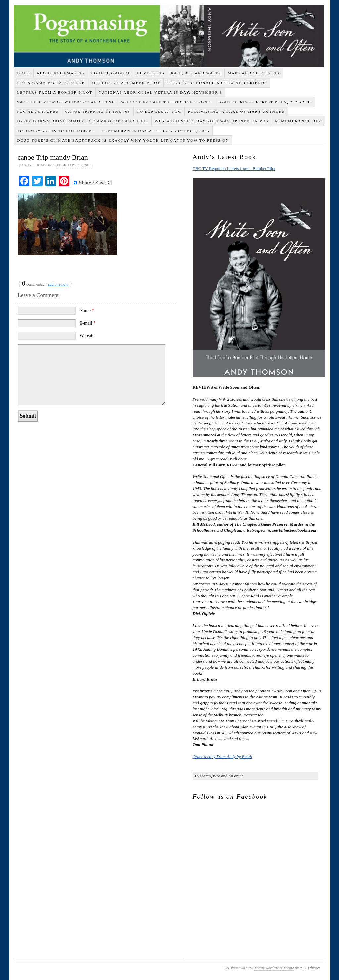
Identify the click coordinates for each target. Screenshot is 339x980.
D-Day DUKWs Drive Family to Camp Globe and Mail (83, 121)
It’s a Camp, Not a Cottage (51, 83)
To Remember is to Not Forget (56, 131)
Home (24, 73)
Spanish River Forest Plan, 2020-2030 (265, 102)
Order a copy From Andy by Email (222, 757)
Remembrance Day (298, 121)
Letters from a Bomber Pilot (55, 92)
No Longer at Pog (159, 111)
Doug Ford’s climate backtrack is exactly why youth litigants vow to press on (123, 140)
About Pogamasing (61, 73)
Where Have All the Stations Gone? (167, 102)
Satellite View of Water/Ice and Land (66, 102)
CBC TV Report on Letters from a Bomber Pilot (234, 169)
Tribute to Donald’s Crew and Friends (217, 83)
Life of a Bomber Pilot (169, 36)
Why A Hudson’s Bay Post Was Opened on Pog (212, 121)
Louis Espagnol (111, 73)
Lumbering (151, 73)
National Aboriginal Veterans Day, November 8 (160, 92)
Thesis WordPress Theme (274, 968)
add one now (58, 284)
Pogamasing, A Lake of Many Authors (236, 111)
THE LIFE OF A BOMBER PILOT (126, 83)
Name (87, 311)
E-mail (88, 323)
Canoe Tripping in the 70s (98, 111)
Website (87, 336)
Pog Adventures (38, 111)
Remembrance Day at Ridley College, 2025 (155, 131)
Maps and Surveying (254, 73)
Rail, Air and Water (196, 73)
